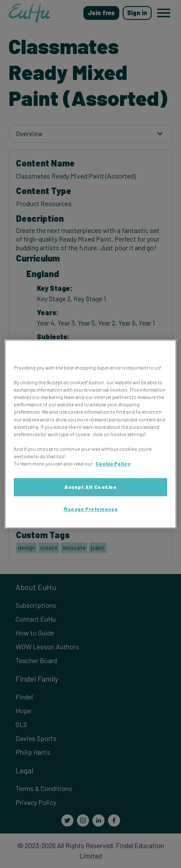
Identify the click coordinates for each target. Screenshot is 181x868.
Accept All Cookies (90, 487)
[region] (90, 434)
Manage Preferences (90, 509)
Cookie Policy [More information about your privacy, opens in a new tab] (113, 464)
